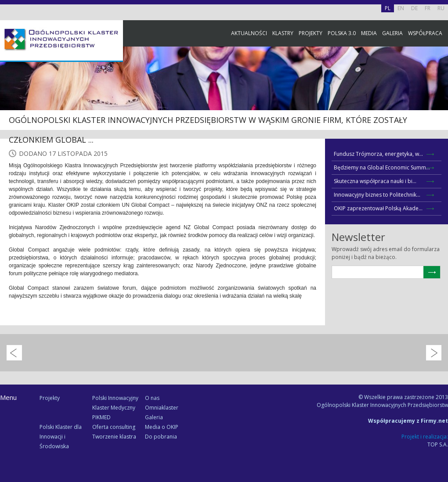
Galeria (392, 33)
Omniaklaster (162, 408)
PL (388, 8)
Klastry (283, 33)
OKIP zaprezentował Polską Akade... (378, 208)
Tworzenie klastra (114, 437)
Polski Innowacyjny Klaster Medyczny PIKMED (115, 408)
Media (369, 33)
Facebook (439, 98)
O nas (152, 398)
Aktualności (249, 33)
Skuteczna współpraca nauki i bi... (375, 181)
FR (428, 8)
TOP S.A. (438, 444)
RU (441, 8)
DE (414, 8)
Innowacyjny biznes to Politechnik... (377, 195)
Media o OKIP (162, 427)
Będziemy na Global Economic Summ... (382, 167)
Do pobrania (161, 437)
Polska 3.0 (342, 33)
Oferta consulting (114, 427)
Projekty (311, 33)
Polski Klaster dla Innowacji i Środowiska (61, 437)
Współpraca (425, 33)
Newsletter (439, 164)
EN (401, 8)
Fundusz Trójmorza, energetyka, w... (378, 154)
